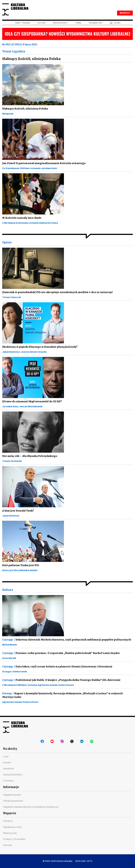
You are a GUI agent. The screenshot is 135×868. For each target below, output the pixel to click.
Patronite (8, 845)
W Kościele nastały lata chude (21, 222)
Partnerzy (8, 821)
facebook (43, 742)
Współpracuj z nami (12, 827)
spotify (92, 742)
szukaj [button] (117, 28)
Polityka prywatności (13, 801)
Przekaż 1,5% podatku (14, 839)
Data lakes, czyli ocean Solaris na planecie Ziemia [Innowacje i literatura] (55, 671)
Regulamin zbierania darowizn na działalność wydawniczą (31, 807)
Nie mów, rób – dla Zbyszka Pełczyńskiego (29, 461)
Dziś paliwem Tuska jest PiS (20, 570)
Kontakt (7, 763)
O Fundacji (8, 781)
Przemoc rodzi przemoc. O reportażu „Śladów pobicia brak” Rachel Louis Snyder (59, 658)
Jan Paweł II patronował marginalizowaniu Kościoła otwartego (42, 168)
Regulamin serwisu (12, 795)
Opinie (78, 28)
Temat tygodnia (22, 28)
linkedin (82, 742)
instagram (63, 742)
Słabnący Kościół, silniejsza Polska (24, 113)
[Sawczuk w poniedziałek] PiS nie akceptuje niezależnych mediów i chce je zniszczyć (56, 297)
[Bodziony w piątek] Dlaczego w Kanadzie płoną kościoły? (39, 351)
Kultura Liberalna (20, 12)
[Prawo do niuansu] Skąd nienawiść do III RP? (31, 406)
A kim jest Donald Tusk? (18, 515)
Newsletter (9, 769)
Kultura (42, 28)
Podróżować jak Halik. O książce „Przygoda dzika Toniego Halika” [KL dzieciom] (60, 685)
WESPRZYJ (125, 18)
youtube (53, 742)
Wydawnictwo (96, 28)
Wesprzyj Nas (10, 833)
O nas (6, 757)
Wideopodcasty (61, 28)
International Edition (13, 775)
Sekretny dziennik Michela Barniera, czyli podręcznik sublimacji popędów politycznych (65, 644)
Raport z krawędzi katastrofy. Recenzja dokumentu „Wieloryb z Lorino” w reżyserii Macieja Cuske (66, 700)
